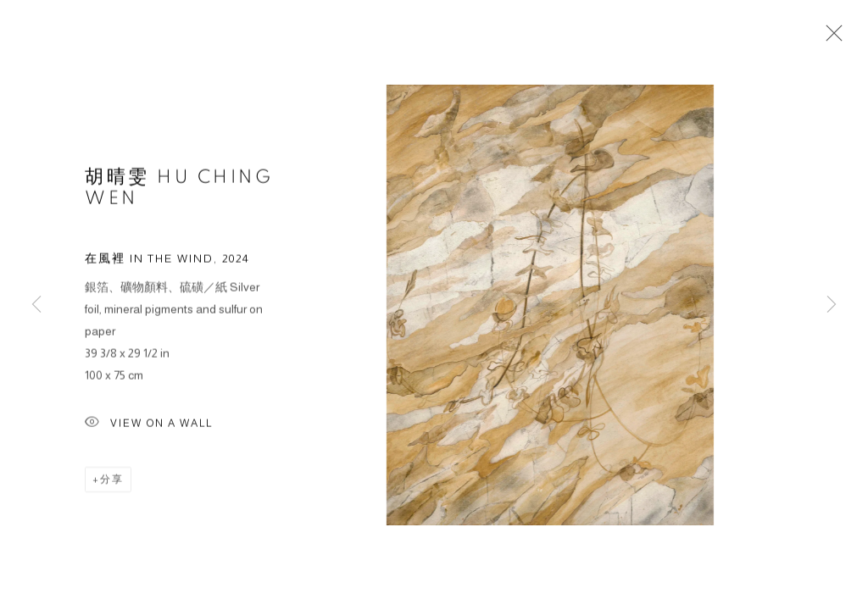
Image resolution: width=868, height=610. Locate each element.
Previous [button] (36, 305)
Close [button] (830, 38)
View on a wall (149, 425)
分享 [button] (112, 480)
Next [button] (832, 305)
